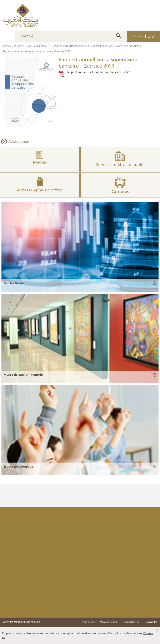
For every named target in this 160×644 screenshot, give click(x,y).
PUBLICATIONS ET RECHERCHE (32, 46)
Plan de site (89, 622)
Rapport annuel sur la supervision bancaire (114, 46)
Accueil (7, 46)
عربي (152, 36)
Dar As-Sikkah (14, 283)
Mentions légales (109, 622)
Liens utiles (151, 622)
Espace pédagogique (18, 467)
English (137, 36)
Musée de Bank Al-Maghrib (23, 375)
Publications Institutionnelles (70, 46)
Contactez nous (132, 622)
